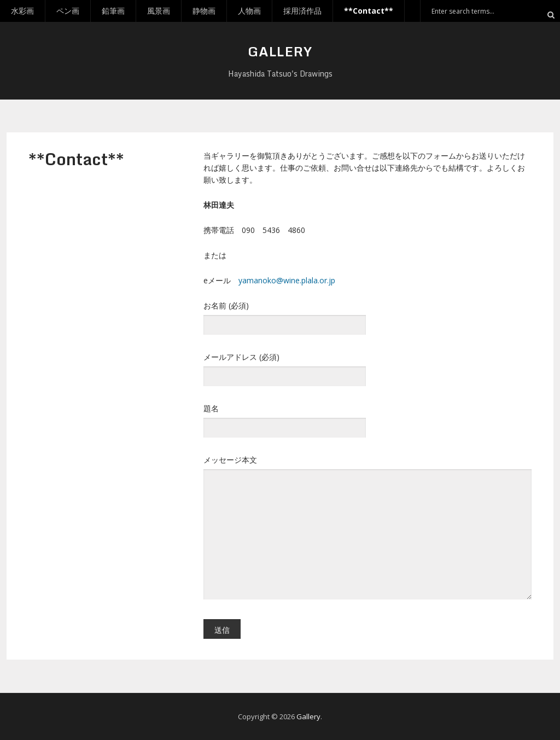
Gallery (280, 51)
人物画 (249, 11)
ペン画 (68, 11)
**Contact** (369, 11)
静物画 (204, 11)
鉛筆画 (113, 11)
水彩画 (22, 11)
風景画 (159, 11)
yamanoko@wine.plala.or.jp (287, 280)
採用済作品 (302, 11)
